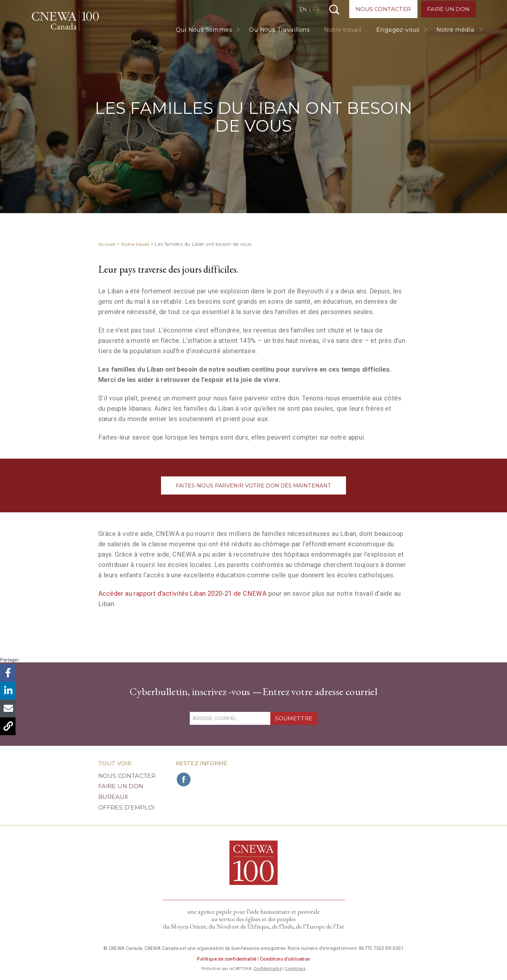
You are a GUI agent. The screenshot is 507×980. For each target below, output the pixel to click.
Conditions (295, 969)
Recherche (333, 10)
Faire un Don (448, 9)
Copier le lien (9, 726)
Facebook (9, 673)
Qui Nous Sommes (204, 30)
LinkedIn (9, 691)
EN (302, 9)
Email (9, 708)
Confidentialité (268, 969)
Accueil (107, 244)
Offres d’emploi (126, 808)
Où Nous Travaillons (279, 30)
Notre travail (343, 30)
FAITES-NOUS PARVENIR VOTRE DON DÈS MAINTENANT (253, 486)
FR (315, 9)
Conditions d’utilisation (286, 959)
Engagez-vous (398, 30)
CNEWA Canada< (68, 22)
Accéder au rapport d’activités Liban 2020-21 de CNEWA (182, 593)
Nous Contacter (382, 9)
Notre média (455, 30)
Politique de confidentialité (226, 959)
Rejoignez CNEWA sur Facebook (184, 779)
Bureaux (113, 797)
